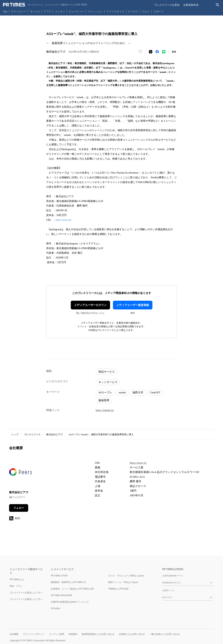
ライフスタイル (116, 11)
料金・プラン (16, 586)
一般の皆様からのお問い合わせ (165, 634)
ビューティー (76, 11)
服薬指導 (104, 400)
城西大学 (138, 392)
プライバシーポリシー (34, 634)
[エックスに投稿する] (151, 52)
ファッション (95, 11)
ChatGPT (155, 392)
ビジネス (133, 11)
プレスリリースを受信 (167, 5)
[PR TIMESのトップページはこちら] (45, 5)
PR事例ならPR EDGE (118, 589)
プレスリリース (32, 434)
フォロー (19, 508)
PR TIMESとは (17, 579)
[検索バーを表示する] (218, 5)
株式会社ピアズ (54, 434)
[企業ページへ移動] (20, 473)
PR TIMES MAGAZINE (62, 595)
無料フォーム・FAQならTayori (123, 582)
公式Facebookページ (173, 576)
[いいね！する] (140, 52)
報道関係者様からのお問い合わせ (98, 634)
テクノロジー (19, 11)
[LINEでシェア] (164, 52)
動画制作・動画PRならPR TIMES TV (68, 582)
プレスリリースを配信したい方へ (26, 599)
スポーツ (158, 11)
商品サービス (107, 372)
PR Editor (56, 608)
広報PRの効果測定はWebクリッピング (70, 602)
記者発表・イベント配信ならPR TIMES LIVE (72, 589)
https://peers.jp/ (64, 220)
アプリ (47, 11)
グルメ (146, 11)
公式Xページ (168, 590)
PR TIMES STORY (59, 576)
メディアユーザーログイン (90, 305)
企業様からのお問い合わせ (132, 634)
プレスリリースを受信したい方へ (26, 593)
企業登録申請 (191, 5)
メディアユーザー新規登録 (133, 305)
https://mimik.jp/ (105, 410)
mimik (122, 392)
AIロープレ (105, 392)
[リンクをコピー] (174, 52)
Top (5, 11)
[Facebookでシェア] (157, 52)
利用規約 (73, 634)
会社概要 (14, 634)
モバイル (35, 11)
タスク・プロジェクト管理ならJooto (126, 576)
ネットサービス (108, 382)
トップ (15, 434)
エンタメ (60, 11)
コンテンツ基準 (57, 634)
